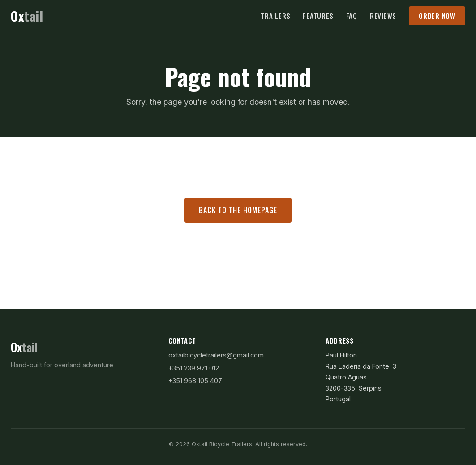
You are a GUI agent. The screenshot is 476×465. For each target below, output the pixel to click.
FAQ (352, 16)
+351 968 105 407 (195, 381)
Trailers (275, 16)
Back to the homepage (238, 210)
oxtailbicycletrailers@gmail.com (216, 355)
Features (318, 16)
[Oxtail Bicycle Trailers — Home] (27, 16)
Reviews (383, 16)
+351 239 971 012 (194, 368)
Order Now (437, 16)
